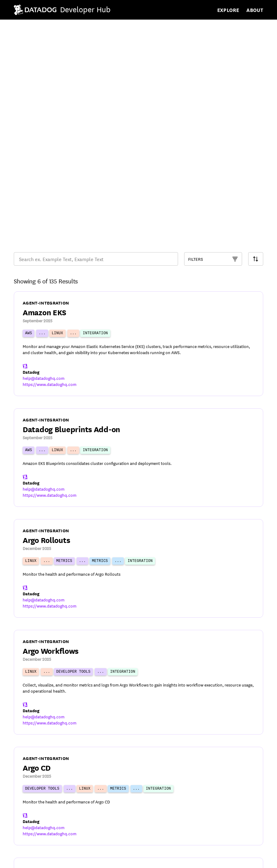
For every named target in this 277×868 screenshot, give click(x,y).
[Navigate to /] (63, 10)
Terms (20, 859)
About (255, 10)
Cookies (77, 859)
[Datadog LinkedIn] (241, 859)
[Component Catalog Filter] (213, 91)
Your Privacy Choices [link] (124, 859)
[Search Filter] (256, 91)
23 (175, 808)
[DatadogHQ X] (225, 859)
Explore (228, 10)
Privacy (47, 859)
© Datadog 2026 (33, 842)
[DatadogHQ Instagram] (257, 859)
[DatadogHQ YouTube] (209, 859)
